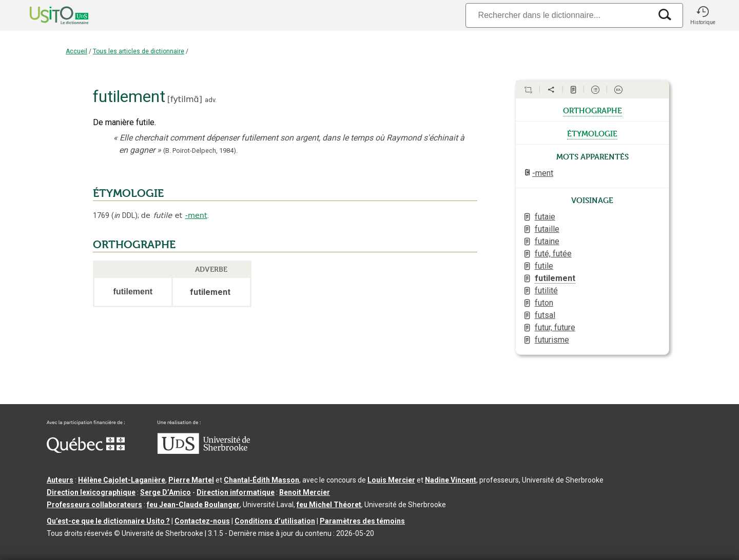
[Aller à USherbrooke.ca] (204, 451)
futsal (545, 315)
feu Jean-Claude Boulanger (193, 505)
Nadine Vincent (451, 480)
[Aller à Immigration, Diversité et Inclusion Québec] (86, 450)
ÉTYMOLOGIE (128, 193)
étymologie (592, 133)
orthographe (592, 110)
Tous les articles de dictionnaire (139, 51)
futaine (547, 241)
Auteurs (60, 480)
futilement (555, 278)
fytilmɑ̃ (185, 99)
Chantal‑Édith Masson (261, 480)
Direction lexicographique (91, 492)
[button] (703, 15)
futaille (547, 229)
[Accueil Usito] (48, 15)
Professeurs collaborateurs (94, 505)
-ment (196, 215)
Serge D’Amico (166, 492)
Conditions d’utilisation (275, 521)
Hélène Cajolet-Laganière (122, 480)
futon (544, 303)
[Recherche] (558, 15)
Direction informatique (236, 492)
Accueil (76, 51)
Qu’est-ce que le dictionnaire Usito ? (108, 521)
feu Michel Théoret (329, 505)
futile (544, 266)
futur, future (555, 327)
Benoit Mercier (305, 492)
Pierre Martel (191, 480)
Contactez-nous (202, 521)
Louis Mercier (391, 480)
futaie (545, 217)
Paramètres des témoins (362, 521)
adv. (211, 100)
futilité (546, 291)
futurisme (552, 340)
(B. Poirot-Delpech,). (200, 151)
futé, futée (553, 254)
